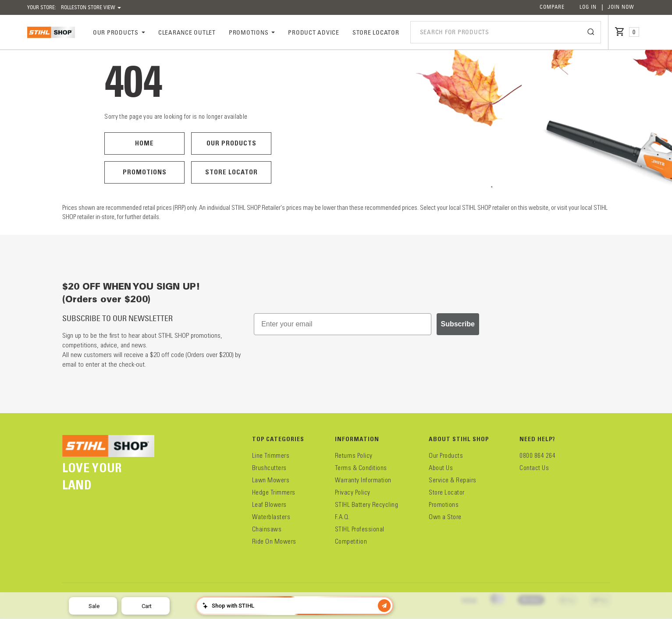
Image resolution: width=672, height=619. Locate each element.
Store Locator (231, 172)
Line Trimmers (271, 456)
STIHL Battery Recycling (367, 505)
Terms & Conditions (361, 468)
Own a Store (445, 517)
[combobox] (506, 32)
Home (144, 143)
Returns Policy (354, 456)
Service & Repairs (453, 480)
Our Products (231, 143)
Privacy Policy (353, 492)
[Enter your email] (342, 324)
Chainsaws (267, 529)
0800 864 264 (537, 456)
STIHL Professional (360, 529)
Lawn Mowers (271, 480)
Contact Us (534, 468)
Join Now (621, 7)
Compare (552, 7)
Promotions (145, 172)
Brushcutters (269, 468)
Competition (351, 541)
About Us (441, 468)
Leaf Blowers (269, 505)
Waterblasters (271, 517)
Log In (588, 7)
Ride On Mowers (274, 541)
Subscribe (458, 324)
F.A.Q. (342, 517)
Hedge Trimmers (274, 492)
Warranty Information (363, 480)
